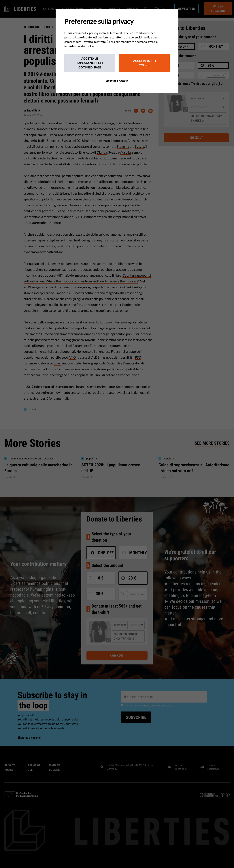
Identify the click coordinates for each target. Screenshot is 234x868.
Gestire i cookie (117, 81)
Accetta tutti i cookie (145, 63)
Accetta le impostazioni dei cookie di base (90, 63)
